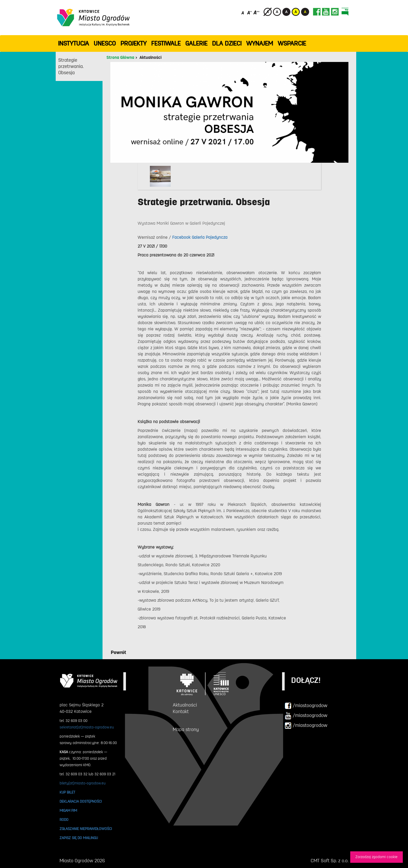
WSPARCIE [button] (292, 43)
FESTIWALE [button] (166, 43)
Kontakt (181, 712)
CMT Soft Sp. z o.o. (330, 861)
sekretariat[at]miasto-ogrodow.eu (87, 727)
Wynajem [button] (260, 43)
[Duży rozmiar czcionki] (257, 12)
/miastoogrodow (306, 706)
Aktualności (151, 58)
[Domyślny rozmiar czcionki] (243, 12)
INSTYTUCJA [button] (74, 43)
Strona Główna (120, 58)
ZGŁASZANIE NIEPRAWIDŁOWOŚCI (86, 829)
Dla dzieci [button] (227, 43)
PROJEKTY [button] (133, 43)
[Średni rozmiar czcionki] (249, 12)
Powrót (119, 652)
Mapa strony (186, 729)
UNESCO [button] (105, 43)
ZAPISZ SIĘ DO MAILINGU (79, 838)
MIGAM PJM (68, 810)
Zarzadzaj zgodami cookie (377, 857)
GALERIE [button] (196, 43)
